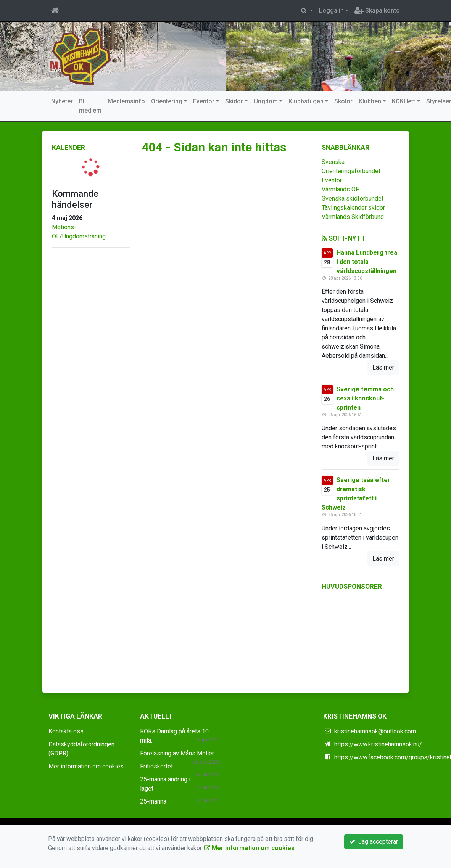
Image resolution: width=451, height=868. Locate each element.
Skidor (234, 101)
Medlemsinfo (126, 101)
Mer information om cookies (86, 766)
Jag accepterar (374, 841)
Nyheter (62, 101)
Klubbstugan (306, 101)
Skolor (343, 101)
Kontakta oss (66, 731)
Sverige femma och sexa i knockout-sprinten (365, 398)
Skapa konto (377, 10)
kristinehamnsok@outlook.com (375, 731)
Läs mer (383, 367)
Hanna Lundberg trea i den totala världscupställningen (367, 262)
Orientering (167, 101)
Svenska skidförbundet (353, 199)
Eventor (204, 101)
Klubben (370, 101)
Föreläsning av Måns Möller (177, 753)
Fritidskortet (156, 766)
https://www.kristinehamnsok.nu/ (378, 744)
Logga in (331, 10)
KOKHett (403, 101)
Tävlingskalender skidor (353, 208)
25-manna (153, 801)
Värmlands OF (340, 189)
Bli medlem (90, 106)
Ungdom (266, 101)
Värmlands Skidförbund (353, 217)
